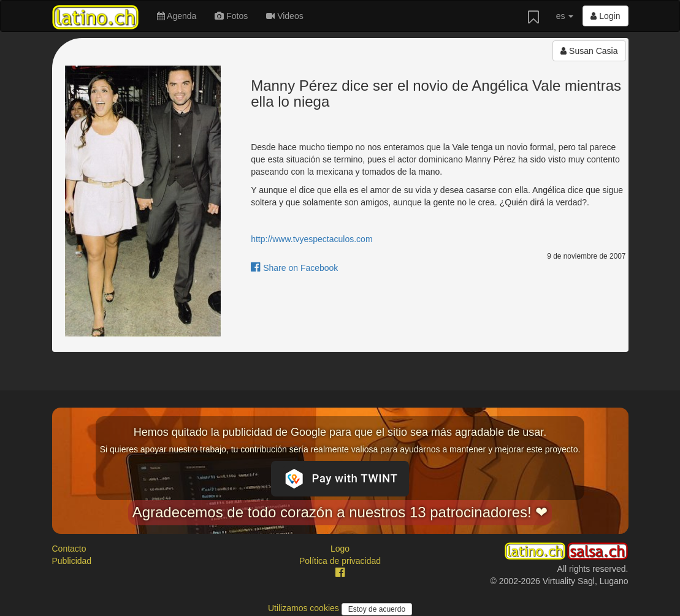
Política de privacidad (340, 561)
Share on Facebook (294, 268)
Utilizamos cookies (305, 608)
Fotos (231, 16)
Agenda (177, 16)
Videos (285, 16)
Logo (340, 549)
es (565, 16)
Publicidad (72, 561)
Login (605, 16)
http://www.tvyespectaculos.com (311, 239)
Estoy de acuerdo (377, 609)
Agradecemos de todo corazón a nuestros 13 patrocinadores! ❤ (340, 512)
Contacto (69, 549)
